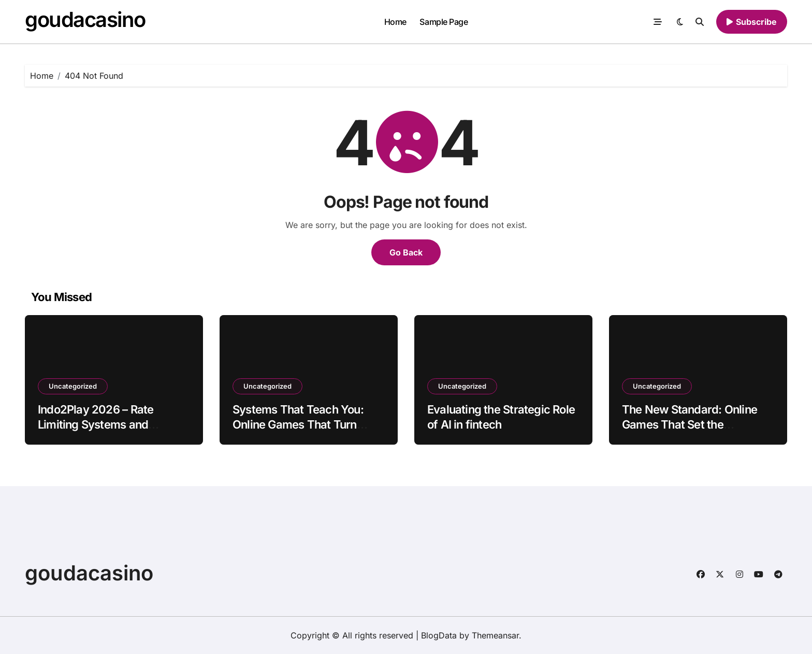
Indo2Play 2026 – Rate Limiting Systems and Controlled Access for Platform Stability (96, 432)
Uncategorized (73, 386)
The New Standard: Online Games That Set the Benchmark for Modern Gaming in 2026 (690, 432)
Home (395, 22)
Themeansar (495, 635)
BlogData (439, 635)
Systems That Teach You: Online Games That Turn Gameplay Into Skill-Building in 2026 (305, 432)
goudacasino (85, 19)
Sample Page (444, 22)
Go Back (406, 252)
